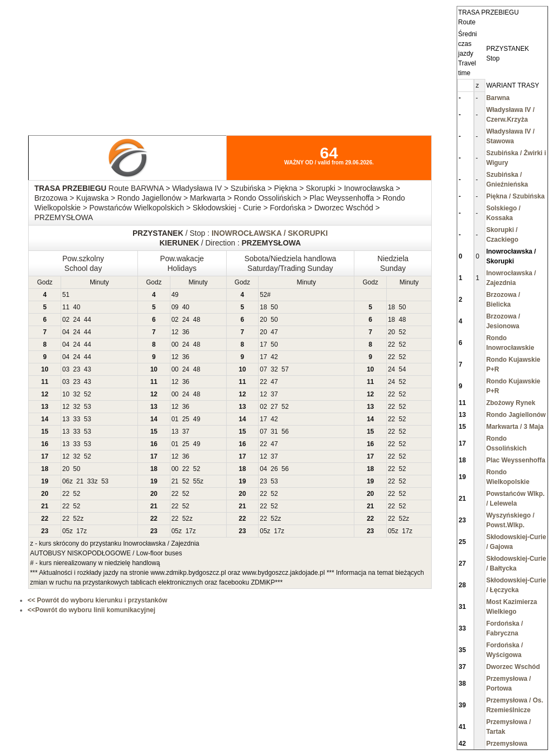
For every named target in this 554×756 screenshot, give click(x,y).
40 (77, 307)
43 (87, 369)
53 (87, 407)
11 (66, 307)
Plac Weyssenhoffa (516, 460)
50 (274, 307)
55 (197, 481)
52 (263, 295)
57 (285, 369)
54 (402, 369)
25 (186, 419)
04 (66, 332)
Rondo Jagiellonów (516, 415)
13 (66, 419)
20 (263, 320)
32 (274, 369)
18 (263, 307)
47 (274, 332)
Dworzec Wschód (513, 667)
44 (87, 320)
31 (274, 432)
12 (175, 332)
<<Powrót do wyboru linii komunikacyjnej (91, 610)
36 (186, 332)
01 (175, 419)
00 (175, 344)
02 (66, 320)
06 (66, 481)
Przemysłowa (507, 744)
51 (66, 295)
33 (77, 419)
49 (175, 295)
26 (274, 469)
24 (77, 320)
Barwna (498, 98)
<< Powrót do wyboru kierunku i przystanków (97, 600)
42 (274, 357)
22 (391, 344)
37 (274, 394)
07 (263, 369)
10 (66, 394)
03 (66, 369)
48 (197, 320)
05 (66, 531)
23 (77, 369)
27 (274, 407)
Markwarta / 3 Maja (515, 427)
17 (263, 344)
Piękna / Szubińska (516, 196)
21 (80, 481)
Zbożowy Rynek (511, 403)
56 (285, 432)
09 (175, 307)
